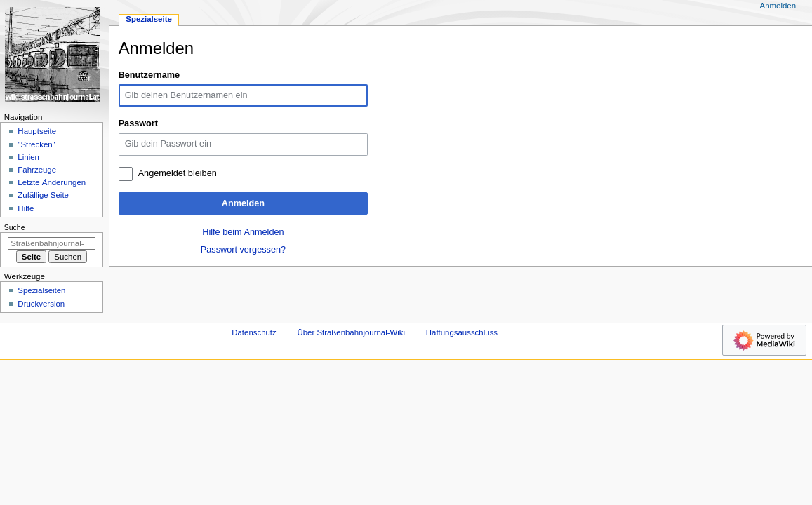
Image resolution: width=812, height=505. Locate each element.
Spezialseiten (41, 290)
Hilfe (26, 208)
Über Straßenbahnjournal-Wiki (351, 332)
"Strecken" (36, 144)
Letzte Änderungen (52, 182)
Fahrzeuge (37, 170)
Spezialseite (149, 19)
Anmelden (243, 203)
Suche (15, 227)
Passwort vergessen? (243, 250)
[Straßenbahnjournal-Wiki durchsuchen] (52, 243)
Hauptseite (37, 131)
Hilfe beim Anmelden (243, 232)
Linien (28, 157)
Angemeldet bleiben (178, 173)
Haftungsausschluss (462, 332)
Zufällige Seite (43, 195)
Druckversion (41, 304)
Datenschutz (254, 332)
